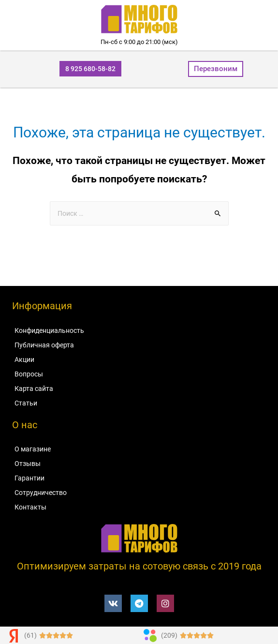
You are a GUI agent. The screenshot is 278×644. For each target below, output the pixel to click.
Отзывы (28, 464)
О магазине (33, 449)
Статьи (26, 403)
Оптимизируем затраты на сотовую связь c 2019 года (139, 566)
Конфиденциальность (49, 330)
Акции (24, 359)
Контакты (30, 507)
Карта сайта (34, 389)
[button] (90, 69)
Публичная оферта (44, 345)
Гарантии (29, 478)
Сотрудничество (41, 493)
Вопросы (29, 374)
